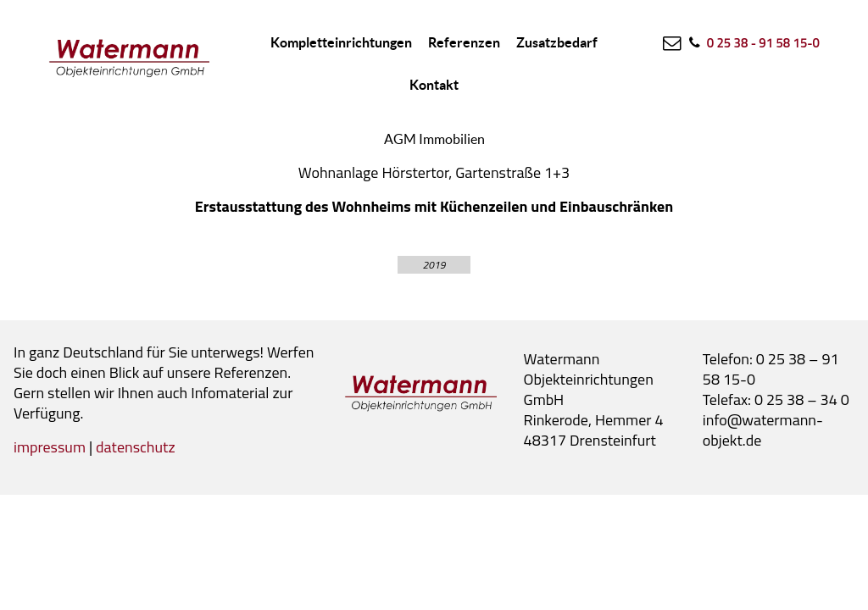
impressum (50, 447)
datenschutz (136, 447)
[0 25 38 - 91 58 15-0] (753, 42)
